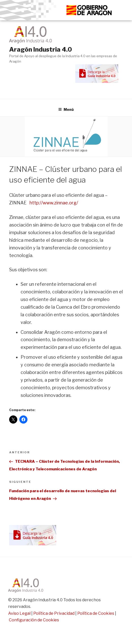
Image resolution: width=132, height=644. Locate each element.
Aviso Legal (19, 613)
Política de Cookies (96, 613)
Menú (66, 109)
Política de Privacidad (54, 613)
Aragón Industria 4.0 (41, 49)
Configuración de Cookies (34, 620)
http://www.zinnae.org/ (54, 203)
